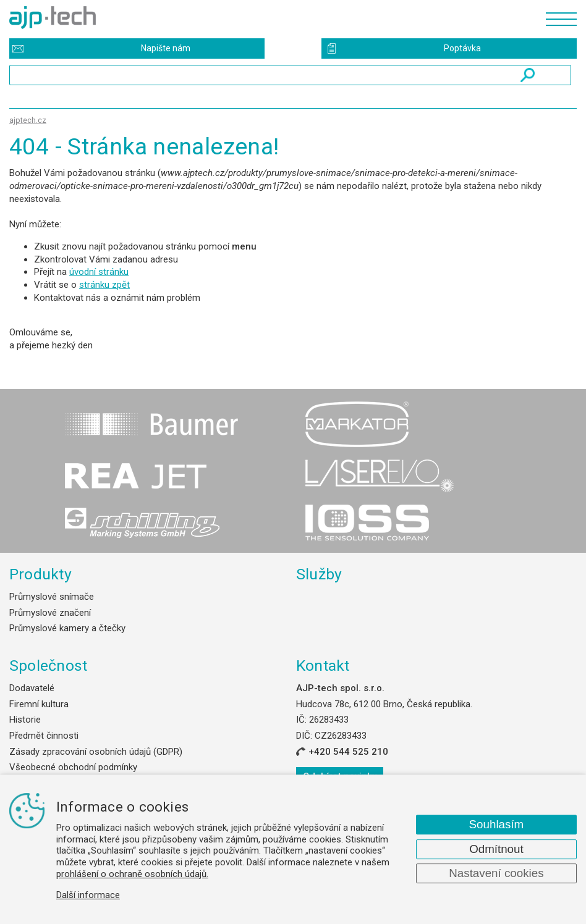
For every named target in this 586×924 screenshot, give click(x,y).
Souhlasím (497, 824)
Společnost (48, 666)
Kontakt (323, 666)
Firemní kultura (39, 704)
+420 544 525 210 (348, 752)
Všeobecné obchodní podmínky (73, 767)
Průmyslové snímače (52, 597)
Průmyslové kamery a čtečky (67, 628)
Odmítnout (496, 849)
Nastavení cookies (496, 873)
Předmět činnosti (44, 736)
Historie (25, 720)
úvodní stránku (99, 272)
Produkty (40, 574)
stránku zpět (104, 285)
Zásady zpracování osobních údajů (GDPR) (96, 752)
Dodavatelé (32, 688)
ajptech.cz (28, 120)
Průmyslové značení (50, 613)
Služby (319, 574)
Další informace (88, 895)
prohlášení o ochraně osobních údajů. (132, 874)
